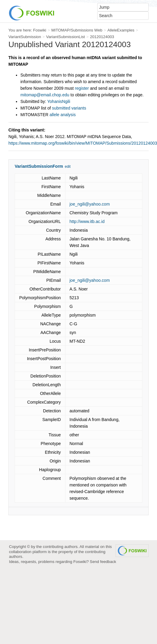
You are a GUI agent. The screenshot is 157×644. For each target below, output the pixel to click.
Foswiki (40, 30)
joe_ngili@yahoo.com (90, 204)
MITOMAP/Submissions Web (77, 30)
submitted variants (69, 108)
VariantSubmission (25, 37)
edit (68, 167)
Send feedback (103, 562)
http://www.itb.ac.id (87, 221)
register (82, 88)
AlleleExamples (121, 30)
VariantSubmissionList (66, 37)
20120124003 (102, 37)
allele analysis (63, 115)
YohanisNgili (59, 101)
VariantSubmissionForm (39, 166)
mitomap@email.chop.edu (45, 95)
